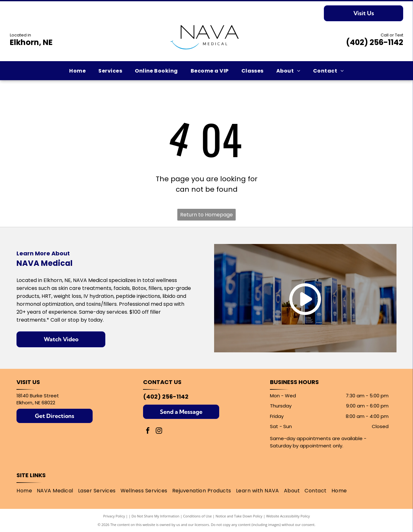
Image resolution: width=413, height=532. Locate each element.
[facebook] (148, 431)
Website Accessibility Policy (288, 516)
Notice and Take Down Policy (239, 516)
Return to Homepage (206, 215)
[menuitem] (77, 71)
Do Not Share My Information (156, 516)
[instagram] (159, 431)
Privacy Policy (114, 516)
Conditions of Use (197, 516)
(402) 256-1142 (375, 42)
